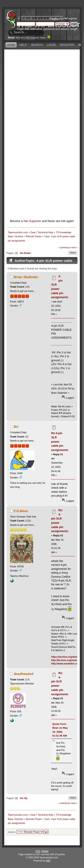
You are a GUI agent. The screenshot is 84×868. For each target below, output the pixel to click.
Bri (16, 427)
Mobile (45, 851)
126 (28, 521)
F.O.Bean (21, 511)
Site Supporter (32, 221)
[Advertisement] (42, 93)
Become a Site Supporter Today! (33, 38)
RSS (38, 851)
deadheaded (23, 674)
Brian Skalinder (26, 277)
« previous (64, 247)
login (61, 19)
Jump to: (12, 832)
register (72, 19)
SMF (48, 861)
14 (27, 679)
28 (27, 287)
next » (74, 247)
